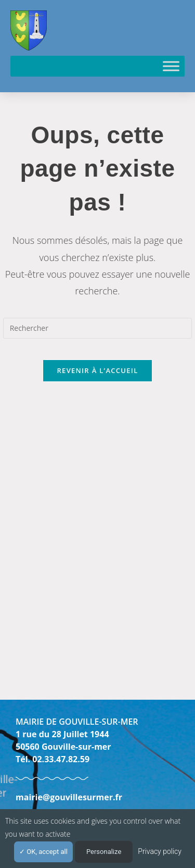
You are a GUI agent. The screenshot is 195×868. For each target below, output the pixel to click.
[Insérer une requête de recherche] (98, 328)
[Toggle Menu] (171, 66)
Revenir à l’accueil (97, 370)
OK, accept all (43, 852)
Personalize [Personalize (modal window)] (104, 852)
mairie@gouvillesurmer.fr (69, 797)
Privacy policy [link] (160, 851)
